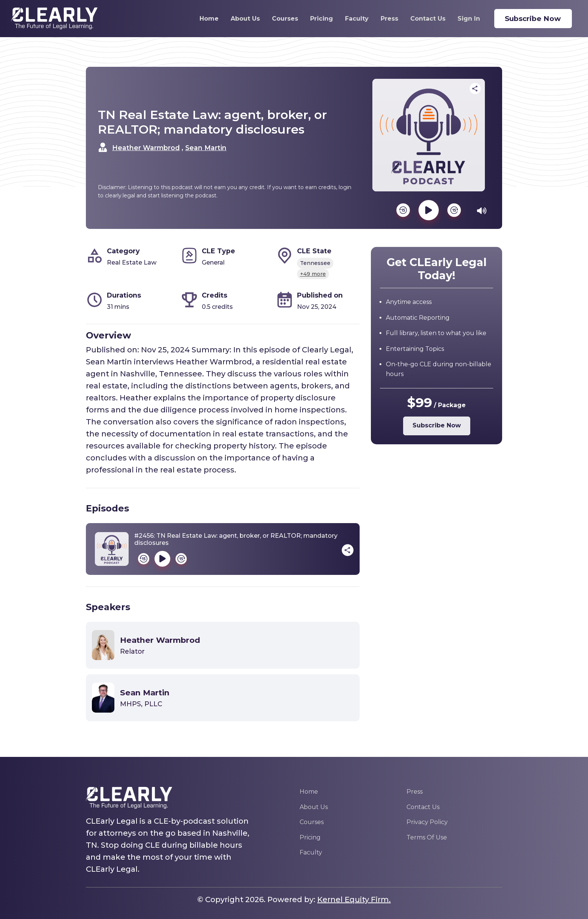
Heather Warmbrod (146, 148)
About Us (240, 19)
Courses (280, 19)
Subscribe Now (534, 19)
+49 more (313, 274)
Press (384, 19)
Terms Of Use (427, 837)
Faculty (352, 19)
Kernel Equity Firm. (354, 899)
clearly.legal (120, 196)
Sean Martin (206, 148)
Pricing (316, 19)
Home (204, 19)
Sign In (463, 19)
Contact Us (423, 19)
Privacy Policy (427, 822)
